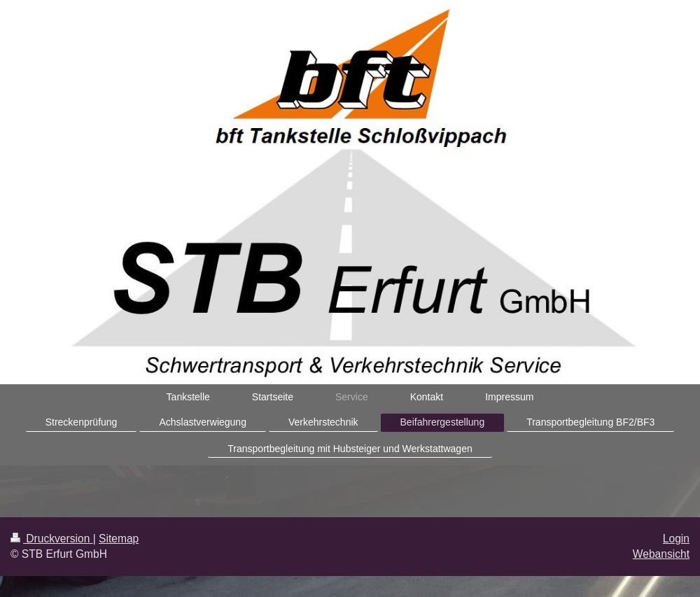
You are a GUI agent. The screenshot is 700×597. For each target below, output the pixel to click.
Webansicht (661, 554)
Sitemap (119, 539)
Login (676, 539)
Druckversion (52, 539)
